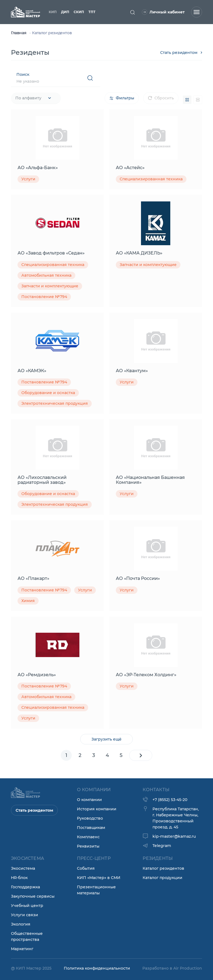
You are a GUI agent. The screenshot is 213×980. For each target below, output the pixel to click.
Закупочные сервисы (33, 896)
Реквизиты (88, 846)
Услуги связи (25, 915)
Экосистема (23, 868)
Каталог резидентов (163, 868)
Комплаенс (88, 837)
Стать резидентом (181, 53)
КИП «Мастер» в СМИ (99, 878)
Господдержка (25, 887)
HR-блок (19, 878)
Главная (19, 33)
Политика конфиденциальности (97, 968)
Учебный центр (27, 906)
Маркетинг (22, 949)
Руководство (90, 818)
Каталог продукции (162, 878)
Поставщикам (91, 828)
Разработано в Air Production (172, 968)
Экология (21, 924)
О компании (89, 800)
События (86, 868)
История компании (97, 809)
